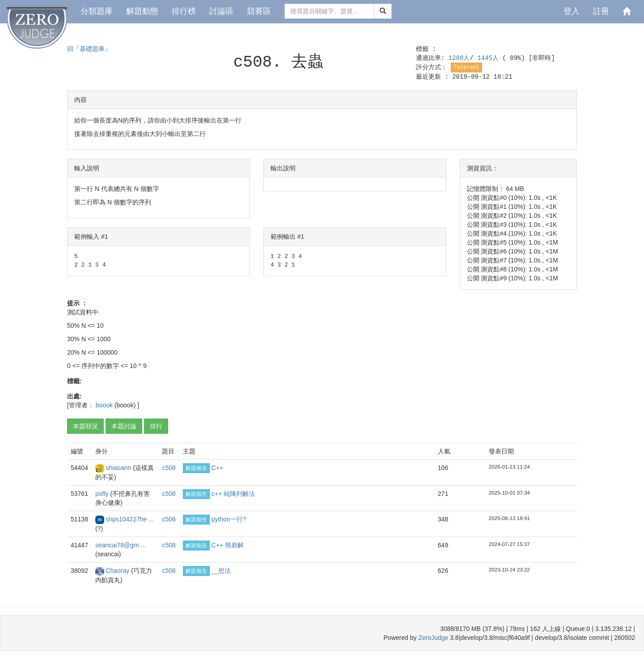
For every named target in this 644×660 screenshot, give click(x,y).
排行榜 (184, 11)
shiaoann (119, 468)
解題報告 (196, 468)
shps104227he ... (129, 519)
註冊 (601, 11)
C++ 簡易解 (228, 545)
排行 (156, 426)
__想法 (221, 571)
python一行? (229, 519)
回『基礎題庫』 (89, 49)
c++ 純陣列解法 (233, 494)
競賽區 (259, 11)
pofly (103, 494)
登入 (572, 11)
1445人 (490, 58)
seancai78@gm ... (121, 545)
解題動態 (142, 11)
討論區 (221, 11)
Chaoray (118, 571)
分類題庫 (97, 11)
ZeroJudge (433, 638)
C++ (217, 468)
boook (105, 405)
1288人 (459, 58)
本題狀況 (85, 426)
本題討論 (124, 426)
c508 (169, 468)
